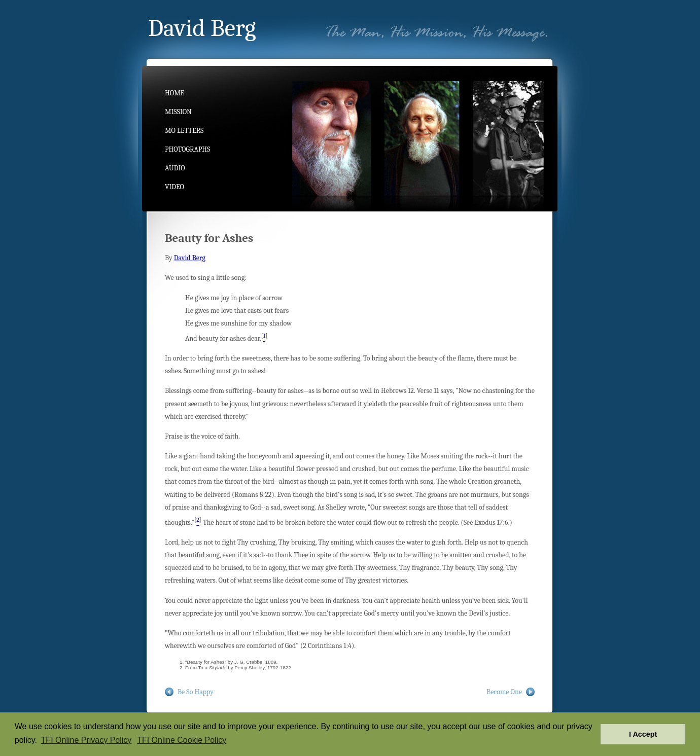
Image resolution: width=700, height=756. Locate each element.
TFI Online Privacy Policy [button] (86, 740)
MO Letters (184, 131)
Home (174, 93)
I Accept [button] (643, 734)
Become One (504, 692)
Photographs (187, 149)
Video (174, 187)
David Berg (190, 258)
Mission (178, 112)
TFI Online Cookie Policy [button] (182, 740)
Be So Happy (196, 692)
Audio (175, 168)
